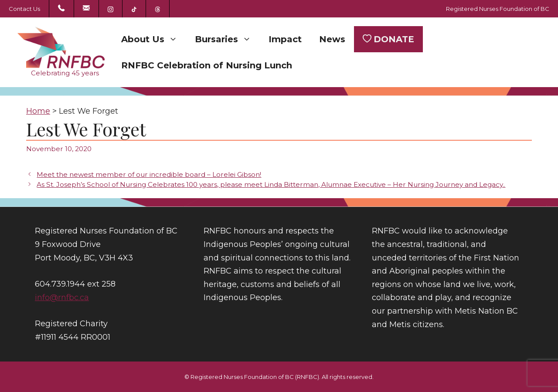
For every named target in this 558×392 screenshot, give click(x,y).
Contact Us (24, 9)
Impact (285, 39)
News (332, 39)
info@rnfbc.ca (62, 297)
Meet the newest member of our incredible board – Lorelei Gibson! (149, 174)
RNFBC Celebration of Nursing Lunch (207, 65)
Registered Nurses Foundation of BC (498, 9)
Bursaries (227, 39)
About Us (154, 39)
